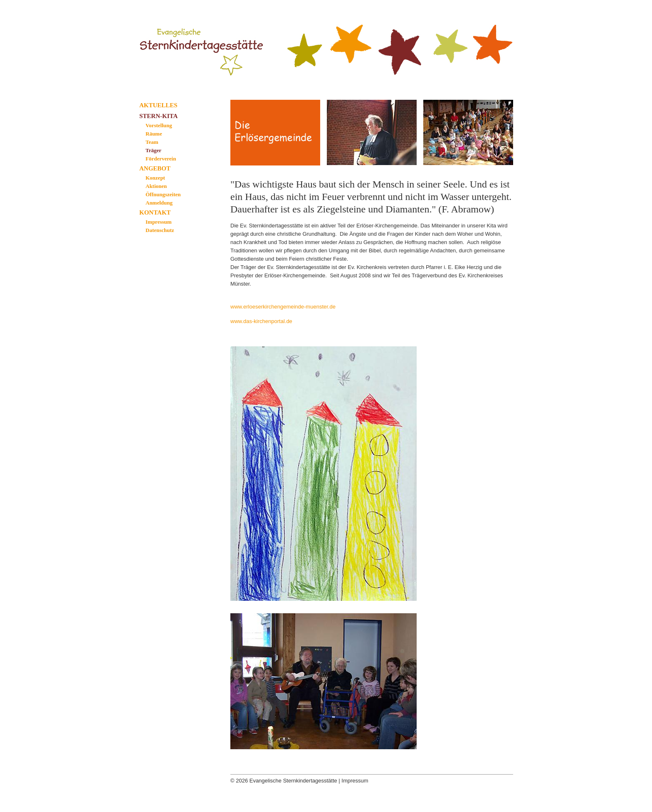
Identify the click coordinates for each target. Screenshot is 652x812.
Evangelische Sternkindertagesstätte (206, 43)
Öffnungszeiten (163, 194)
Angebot (155, 168)
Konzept (155, 178)
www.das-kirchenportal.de (261, 321)
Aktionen (156, 186)
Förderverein (161, 159)
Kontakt (155, 212)
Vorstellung (159, 125)
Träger (153, 150)
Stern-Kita (158, 116)
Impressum (159, 222)
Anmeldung (159, 203)
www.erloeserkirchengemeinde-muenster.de (283, 307)
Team (152, 142)
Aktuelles (158, 105)
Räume (154, 134)
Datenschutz (160, 230)
